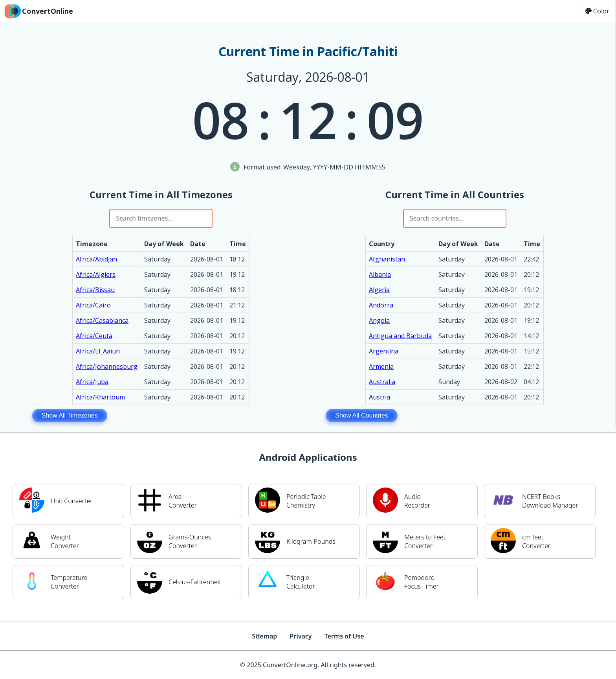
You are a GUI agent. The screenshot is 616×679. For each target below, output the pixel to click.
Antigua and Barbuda (400, 336)
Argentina (384, 351)
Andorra (381, 305)
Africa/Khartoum (100, 397)
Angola (379, 320)
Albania (380, 274)
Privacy (301, 636)
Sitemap (264, 636)
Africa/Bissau (95, 290)
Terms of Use (344, 636)
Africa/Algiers (96, 274)
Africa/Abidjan (96, 259)
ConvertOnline (38, 11)
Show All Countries (361, 415)
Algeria (379, 290)
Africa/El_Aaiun (98, 351)
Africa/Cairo (93, 305)
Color (597, 11)
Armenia (381, 366)
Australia (382, 382)
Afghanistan (387, 259)
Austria (379, 397)
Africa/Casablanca (102, 320)
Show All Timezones (70, 415)
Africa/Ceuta (94, 336)
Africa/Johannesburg (107, 366)
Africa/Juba (92, 382)
